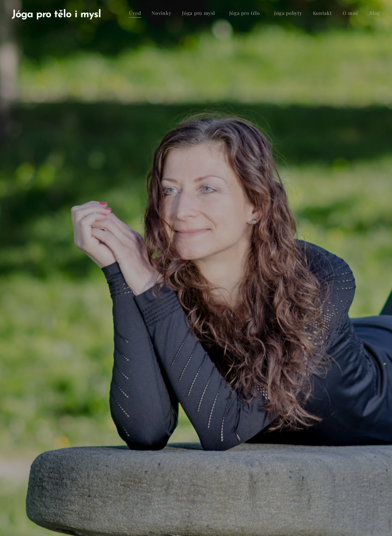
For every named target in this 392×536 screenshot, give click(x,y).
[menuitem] (300, 14)
